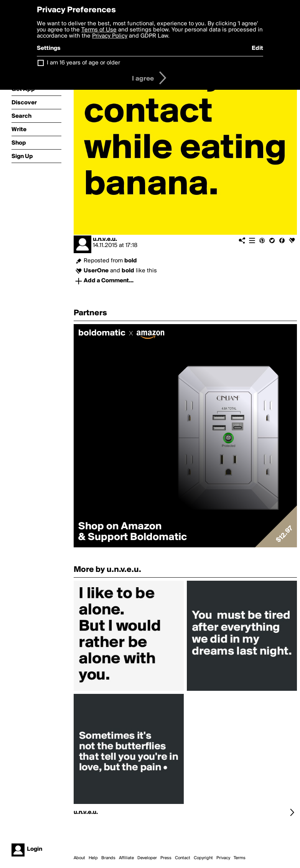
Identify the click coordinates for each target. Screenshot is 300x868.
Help (93, 858)
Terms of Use (99, 30)
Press (166, 858)
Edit (257, 48)
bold (131, 261)
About (79, 858)
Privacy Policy (110, 36)
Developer (147, 858)
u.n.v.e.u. (105, 239)
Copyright (203, 858)
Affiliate (126, 858)
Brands (108, 858)
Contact (183, 858)
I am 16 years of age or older (83, 63)
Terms (240, 858)
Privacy (223, 858)
